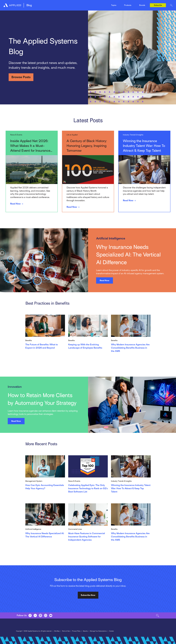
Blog (29, 5)
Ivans (141, 3)
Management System (43, 4)
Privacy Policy (76, 631)
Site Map (57, 631)
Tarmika (142, 7)
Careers (111, 631)
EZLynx (65, 4)
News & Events (94, 4)
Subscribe (158, 5)
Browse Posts (21, 77)
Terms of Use (66, 631)
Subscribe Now (88, 595)
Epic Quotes (40, 4)
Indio (90, 4)
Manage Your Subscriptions (98, 631)
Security (85, 631)
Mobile (64, 4)
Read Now (17, 204)
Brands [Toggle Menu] (142, 5)
